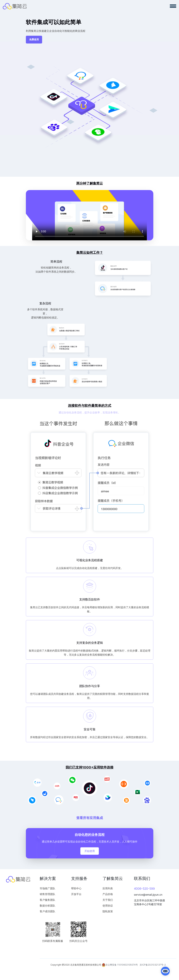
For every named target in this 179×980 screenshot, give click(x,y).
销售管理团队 (47, 894)
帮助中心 (76, 888)
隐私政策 (108, 911)
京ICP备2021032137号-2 (153, 965)
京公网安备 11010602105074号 (120, 965)
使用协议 (108, 906)
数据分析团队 (47, 906)
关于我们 (108, 900)
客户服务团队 (47, 900)
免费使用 (34, 39)
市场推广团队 (47, 888)
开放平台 (76, 894)
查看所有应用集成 (90, 818)
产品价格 (108, 894)
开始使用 (90, 851)
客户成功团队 (47, 911)
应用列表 (108, 888)
